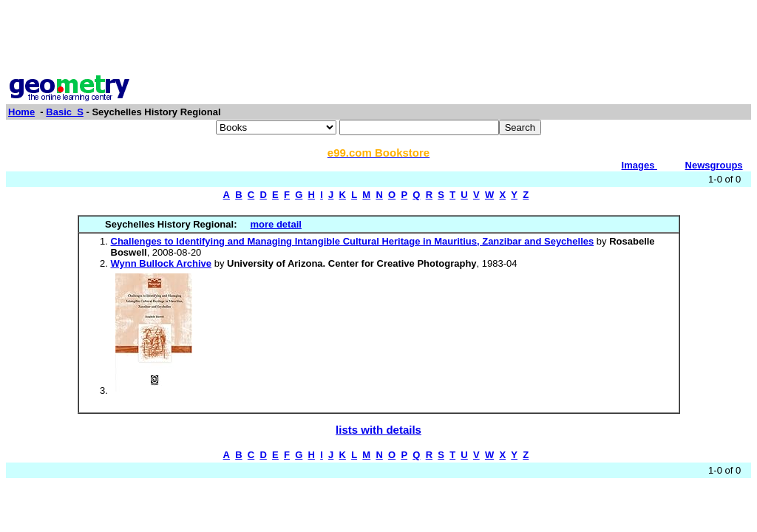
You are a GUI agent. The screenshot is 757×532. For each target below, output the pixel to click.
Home (21, 112)
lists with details (378, 430)
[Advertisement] (378, 39)
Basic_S (65, 112)
